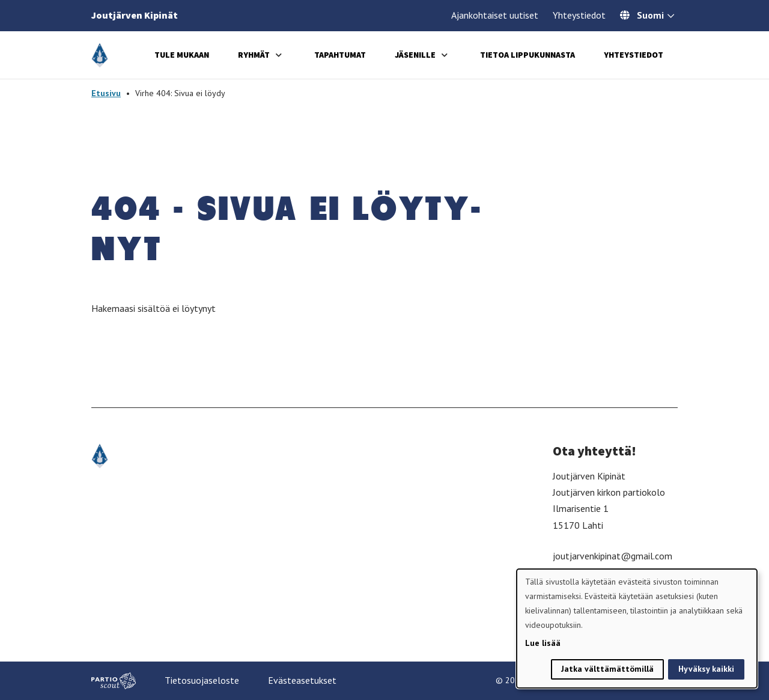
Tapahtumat (340, 55)
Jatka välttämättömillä (607, 669)
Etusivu (106, 93)
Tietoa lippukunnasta (527, 55)
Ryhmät (254, 55)
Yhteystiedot (579, 15)
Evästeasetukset (302, 680)
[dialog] (637, 628)
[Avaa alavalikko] (279, 55)
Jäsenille (415, 55)
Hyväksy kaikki (706, 669)
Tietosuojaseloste (202, 680)
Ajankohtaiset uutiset (495, 15)
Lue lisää (543, 643)
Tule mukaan (182, 55)
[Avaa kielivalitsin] (671, 17)
